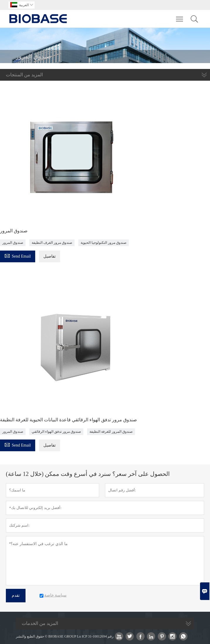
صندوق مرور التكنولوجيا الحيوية (104, 243)
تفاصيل (50, 256)
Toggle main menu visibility (180, 16)
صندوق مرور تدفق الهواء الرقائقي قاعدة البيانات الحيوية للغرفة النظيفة (68, 420)
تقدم (16, 595)
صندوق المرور (14, 231)
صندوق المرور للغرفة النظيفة (111, 432)
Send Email (18, 255)
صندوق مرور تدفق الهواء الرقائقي (56, 432)
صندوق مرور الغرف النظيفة (52, 243)
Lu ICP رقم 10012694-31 (95, 636)
